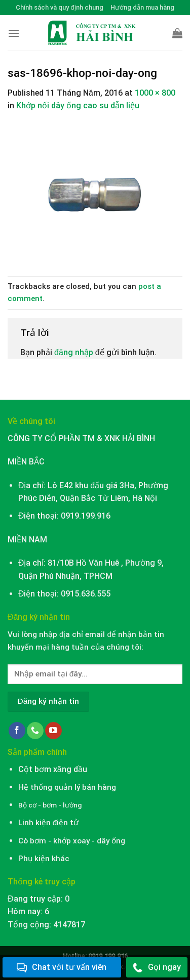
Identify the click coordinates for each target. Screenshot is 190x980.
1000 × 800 (155, 93)
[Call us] (35, 731)
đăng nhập (74, 352)
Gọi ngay (157, 968)
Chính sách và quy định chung (59, 7)
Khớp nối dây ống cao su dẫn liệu (78, 105)
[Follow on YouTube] (53, 731)
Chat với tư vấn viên (62, 968)
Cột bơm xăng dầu (53, 769)
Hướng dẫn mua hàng (142, 7)
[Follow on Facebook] (17, 731)
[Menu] (14, 33)
